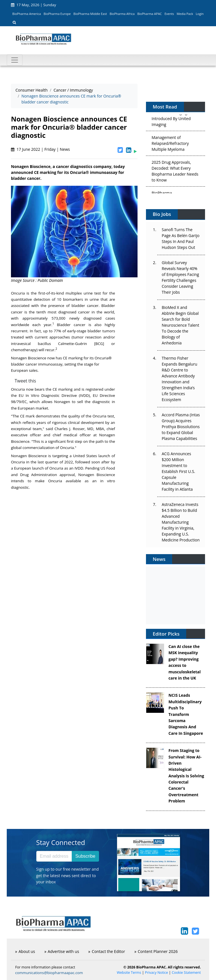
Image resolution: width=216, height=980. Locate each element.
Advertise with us (62, 951)
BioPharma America (27, 14)
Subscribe (85, 856)
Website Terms (129, 973)
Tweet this (25, 381)
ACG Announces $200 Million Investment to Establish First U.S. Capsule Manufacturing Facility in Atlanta (178, 471)
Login (200, 14)
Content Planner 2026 (156, 951)
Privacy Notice (156, 973)
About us (25, 951)
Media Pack (185, 14)
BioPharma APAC (149, 14)
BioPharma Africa (122, 14)
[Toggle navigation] (15, 60)
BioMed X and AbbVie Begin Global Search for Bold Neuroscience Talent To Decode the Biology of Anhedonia (180, 325)
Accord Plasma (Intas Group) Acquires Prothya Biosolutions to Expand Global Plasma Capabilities (181, 427)
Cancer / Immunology (73, 90)
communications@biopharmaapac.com (49, 973)
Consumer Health (31, 90)
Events (169, 14)
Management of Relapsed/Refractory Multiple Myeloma (170, 144)
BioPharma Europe (57, 14)
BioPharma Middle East (90, 14)
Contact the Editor (107, 951)
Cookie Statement (186, 973)
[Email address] (54, 856)
